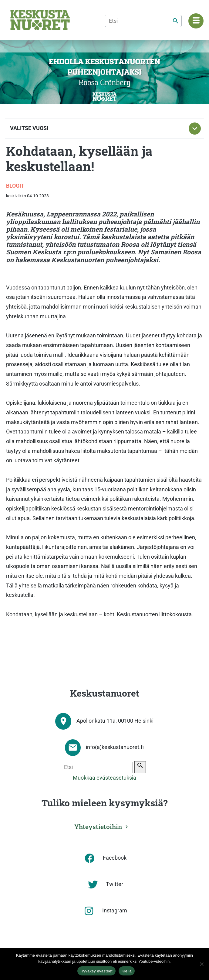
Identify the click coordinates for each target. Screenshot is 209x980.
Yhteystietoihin (98, 827)
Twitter (115, 884)
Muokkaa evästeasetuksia (104, 778)
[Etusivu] (40, 20)
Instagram (115, 911)
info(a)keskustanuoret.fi (115, 747)
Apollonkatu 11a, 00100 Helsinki (115, 721)
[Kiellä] (201, 964)
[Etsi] (143, 21)
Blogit (15, 186)
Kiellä (127, 971)
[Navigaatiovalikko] (196, 21)
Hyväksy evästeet (96, 971)
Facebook (115, 858)
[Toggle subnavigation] (195, 129)
